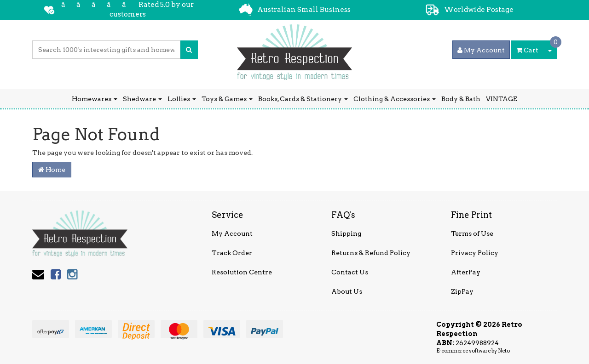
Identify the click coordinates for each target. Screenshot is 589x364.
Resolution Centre (242, 272)
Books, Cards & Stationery (303, 99)
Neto (504, 351)
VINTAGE (502, 99)
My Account (232, 233)
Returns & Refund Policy (371, 253)
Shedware (142, 99)
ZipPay (462, 291)
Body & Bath (461, 99)
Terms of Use (472, 233)
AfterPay (466, 272)
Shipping (346, 233)
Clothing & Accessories (395, 99)
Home (52, 170)
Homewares (95, 99)
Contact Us (350, 272)
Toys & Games (227, 99)
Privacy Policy (475, 253)
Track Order (232, 253)
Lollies (182, 99)
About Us (347, 291)
